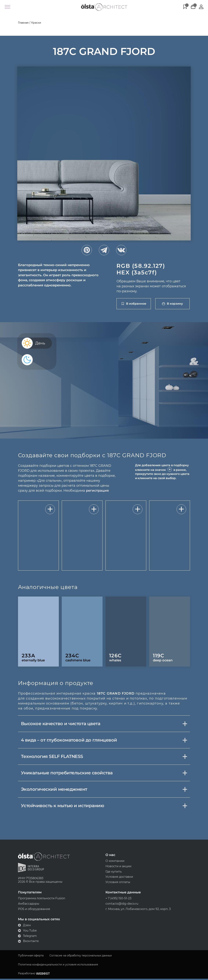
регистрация (97, 491)
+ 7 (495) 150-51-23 (118, 899)
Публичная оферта (30, 957)
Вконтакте (28, 942)
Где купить (113, 872)
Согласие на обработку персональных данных (80, 957)
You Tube (27, 932)
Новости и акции (118, 867)
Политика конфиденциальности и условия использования (57, 966)
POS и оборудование (33, 910)
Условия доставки (119, 878)
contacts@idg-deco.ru (122, 905)
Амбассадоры (28, 905)
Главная (23, 23)
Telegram (27, 937)
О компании (115, 861)
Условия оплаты (118, 883)
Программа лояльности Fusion (41, 899)
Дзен (24, 926)
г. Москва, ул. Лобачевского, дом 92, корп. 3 (138, 910)
